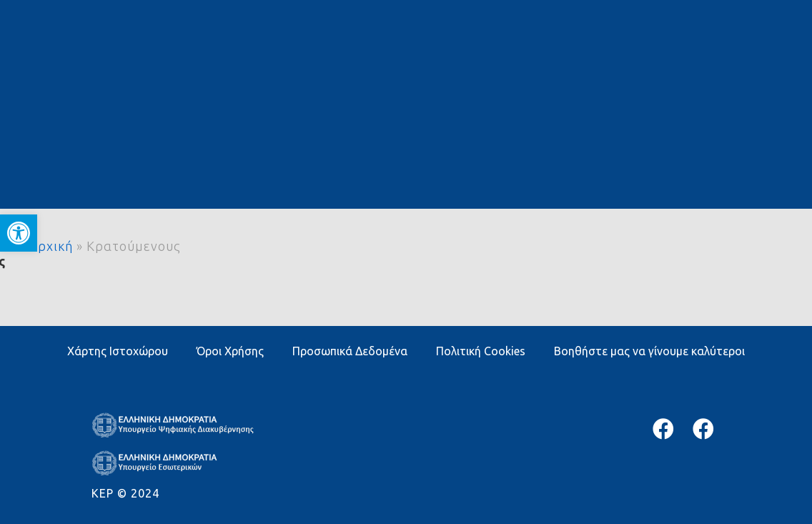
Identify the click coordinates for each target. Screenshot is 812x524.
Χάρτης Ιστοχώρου (118, 351)
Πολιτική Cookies (481, 351)
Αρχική (51, 246)
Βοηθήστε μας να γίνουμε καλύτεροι (649, 351)
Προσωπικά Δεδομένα (350, 351)
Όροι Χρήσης (230, 351)
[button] (19, 233)
